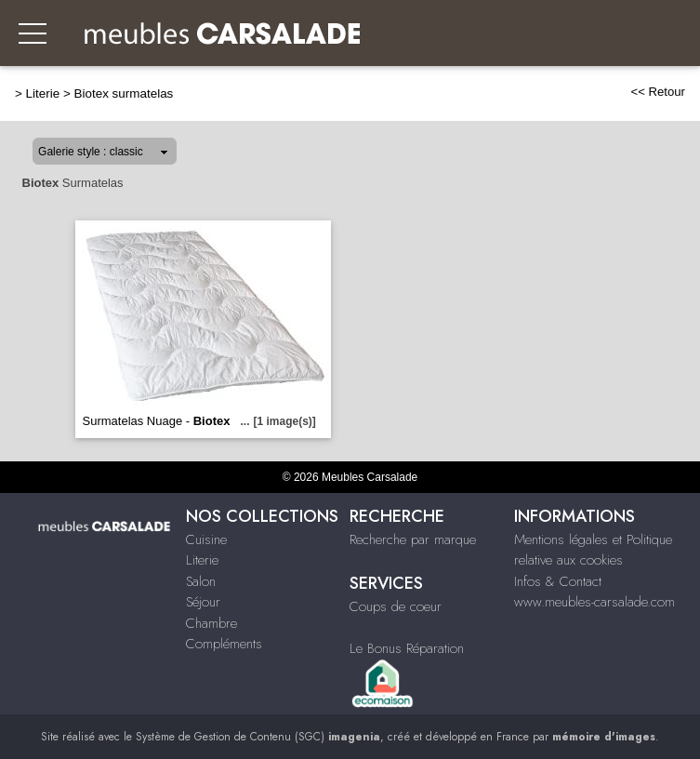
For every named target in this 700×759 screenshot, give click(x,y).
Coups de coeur (396, 606)
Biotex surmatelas (124, 93)
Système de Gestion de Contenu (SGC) (258, 737)
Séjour (203, 602)
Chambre (211, 623)
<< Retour (658, 92)
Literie (43, 93)
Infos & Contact (558, 581)
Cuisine (206, 539)
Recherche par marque (413, 539)
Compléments (224, 644)
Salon (201, 581)
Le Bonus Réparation (407, 648)
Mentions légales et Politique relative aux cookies (593, 550)
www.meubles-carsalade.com (594, 602)
